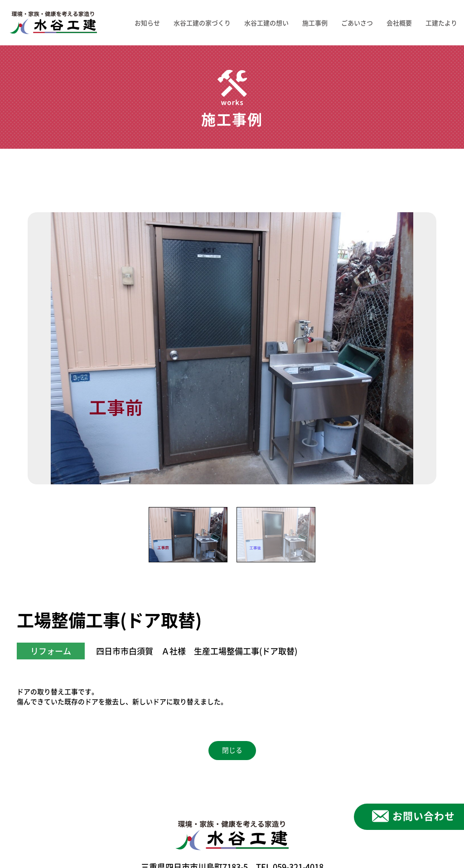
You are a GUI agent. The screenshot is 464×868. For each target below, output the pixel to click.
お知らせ (147, 23)
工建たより (441, 23)
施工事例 (315, 23)
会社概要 (399, 23)
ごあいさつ (357, 23)
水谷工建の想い (266, 23)
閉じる (232, 750)
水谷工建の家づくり (202, 23)
